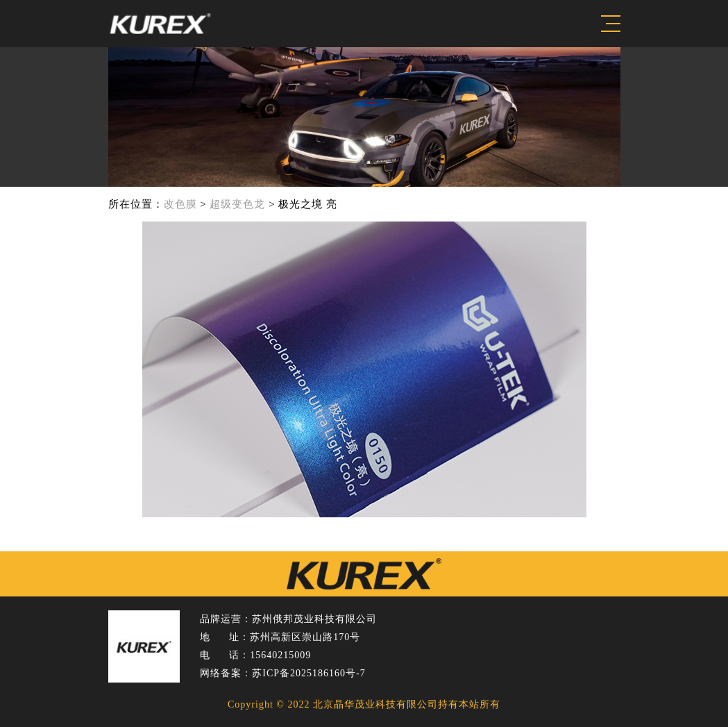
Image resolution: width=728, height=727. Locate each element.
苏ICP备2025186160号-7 (308, 673)
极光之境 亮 (308, 204)
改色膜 (180, 204)
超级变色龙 (237, 204)
